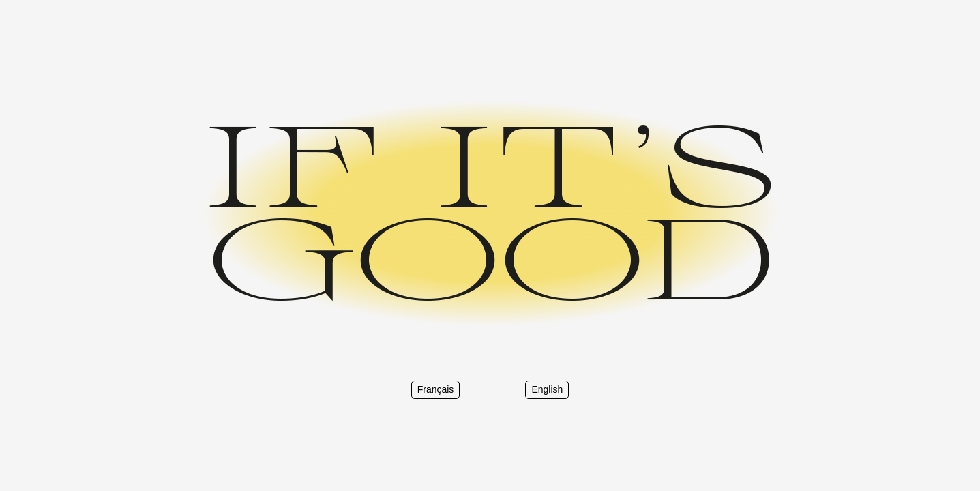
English (547, 389)
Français (436, 389)
